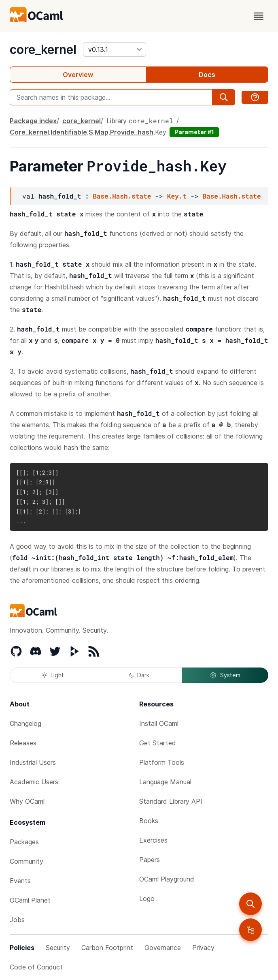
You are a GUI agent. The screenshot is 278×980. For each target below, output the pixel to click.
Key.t (177, 196)
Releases (23, 743)
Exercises (153, 840)
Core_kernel (29, 132)
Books (149, 821)
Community (27, 861)
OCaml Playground (167, 879)
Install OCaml (159, 723)
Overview (78, 75)
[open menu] (259, 16)
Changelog (25, 723)
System (225, 675)
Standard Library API (171, 801)
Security (58, 948)
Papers (150, 860)
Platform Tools (162, 762)
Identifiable (69, 132)
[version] (115, 49)
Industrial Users (33, 762)
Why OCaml (27, 801)
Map (102, 132)
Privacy (203, 948)
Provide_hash (132, 132)
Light (53, 675)
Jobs (17, 920)
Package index (33, 121)
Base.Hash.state (122, 196)
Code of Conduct (36, 967)
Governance (163, 948)
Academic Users (34, 782)
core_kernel (43, 49)
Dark (139, 675)
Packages (24, 842)
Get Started (158, 743)
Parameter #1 (194, 132)
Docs (207, 75)
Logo (147, 899)
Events (20, 881)
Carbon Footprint (107, 948)
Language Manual (165, 782)
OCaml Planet (30, 900)
